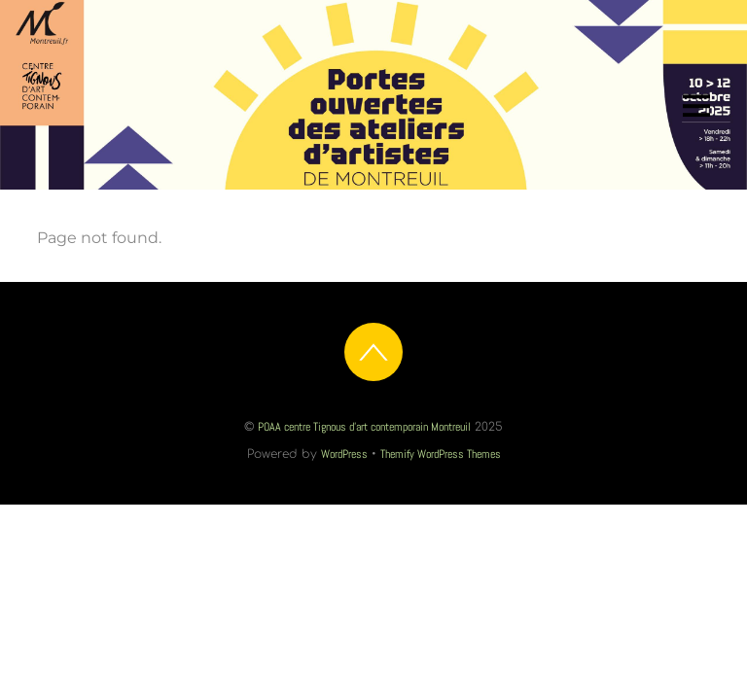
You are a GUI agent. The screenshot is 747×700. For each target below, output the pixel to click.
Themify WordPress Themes (441, 454)
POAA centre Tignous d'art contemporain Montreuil (364, 427)
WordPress (344, 454)
